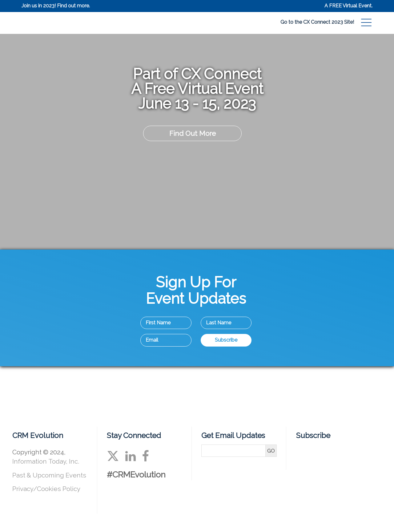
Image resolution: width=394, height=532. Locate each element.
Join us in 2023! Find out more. (56, 6)
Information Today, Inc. (46, 461)
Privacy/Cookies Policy (46, 489)
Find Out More (193, 133)
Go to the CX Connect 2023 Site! (317, 22)
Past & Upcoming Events (49, 475)
